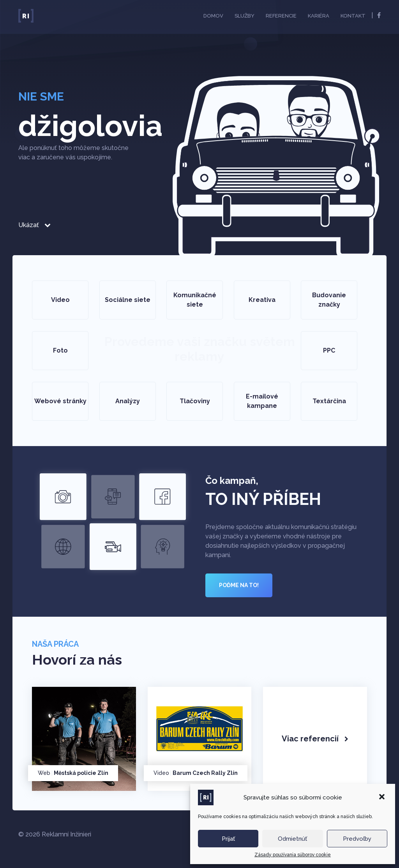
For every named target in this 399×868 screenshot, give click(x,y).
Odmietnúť (292, 839)
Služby (245, 16)
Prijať (228, 839)
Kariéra (319, 16)
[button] (383, 797)
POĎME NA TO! (239, 585)
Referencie (281, 16)
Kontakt (353, 16)
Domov (213, 16)
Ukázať (34, 225)
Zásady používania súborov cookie (293, 855)
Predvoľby (357, 839)
